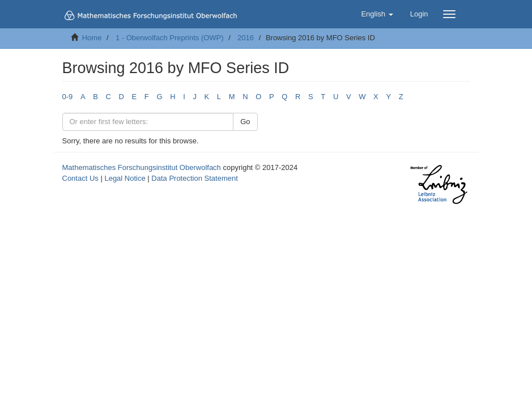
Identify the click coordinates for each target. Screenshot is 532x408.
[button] (377, 14)
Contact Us (80, 178)
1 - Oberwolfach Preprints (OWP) (170, 38)
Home (92, 38)
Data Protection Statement (194, 178)
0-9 (68, 97)
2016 (246, 38)
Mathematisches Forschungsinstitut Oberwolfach (142, 167)
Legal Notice (125, 178)
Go (245, 122)
